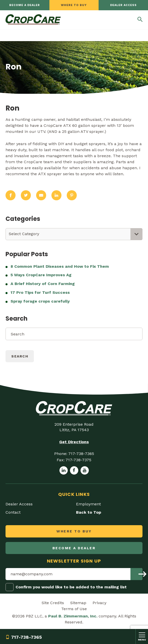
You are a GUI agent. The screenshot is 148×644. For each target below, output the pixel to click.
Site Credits (53, 603)
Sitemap (78, 603)
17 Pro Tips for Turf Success (40, 292)
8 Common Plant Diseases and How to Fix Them (60, 266)
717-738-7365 (24, 637)
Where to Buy (74, 5)
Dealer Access (123, 5)
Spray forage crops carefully (40, 301)
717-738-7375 (78, 460)
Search (20, 356)
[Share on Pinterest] (72, 195)
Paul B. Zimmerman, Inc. (73, 616)
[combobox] (74, 234)
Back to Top (89, 512)
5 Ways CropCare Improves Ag (41, 275)
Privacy (99, 603)
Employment (88, 504)
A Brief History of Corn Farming (43, 284)
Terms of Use (74, 609)
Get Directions (74, 442)
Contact (13, 512)
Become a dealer (25, 5)
